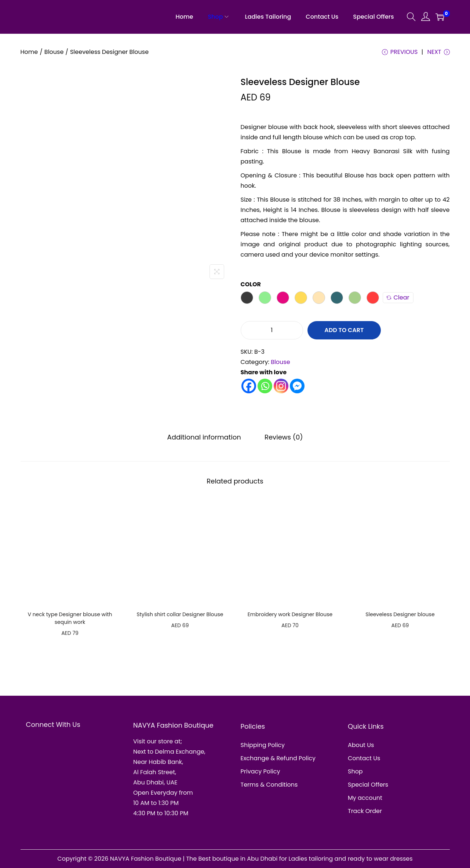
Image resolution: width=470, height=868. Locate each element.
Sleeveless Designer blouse (400, 614)
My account (365, 798)
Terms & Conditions (269, 785)
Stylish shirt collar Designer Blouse (180, 614)
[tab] (204, 437)
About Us (361, 745)
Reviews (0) (284, 437)
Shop (355, 771)
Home (29, 52)
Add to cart (344, 330)
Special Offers (368, 785)
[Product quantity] (272, 330)
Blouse (54, 52)
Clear (398, 297)
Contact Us (364, 758)
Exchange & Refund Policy (278, 758)
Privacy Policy (260, 771)
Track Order (365, 811)
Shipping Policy (263, 745)
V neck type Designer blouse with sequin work (70, 618)
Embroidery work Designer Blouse (290, 614)
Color (251, 284)
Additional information (204, 437)
